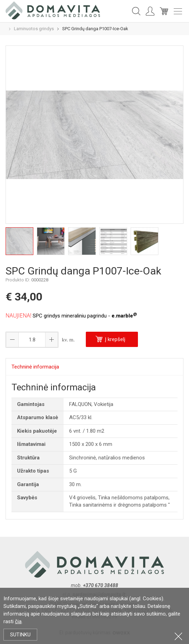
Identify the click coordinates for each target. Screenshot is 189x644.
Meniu (178, 11)
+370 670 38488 (101, 585)
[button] (51, 340)
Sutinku (20, 635)
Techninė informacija (35, 367)
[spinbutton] (32, 340)
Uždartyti (178, 636)
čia (18, 621)
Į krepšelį (110, 339)
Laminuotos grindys (34, 29)
